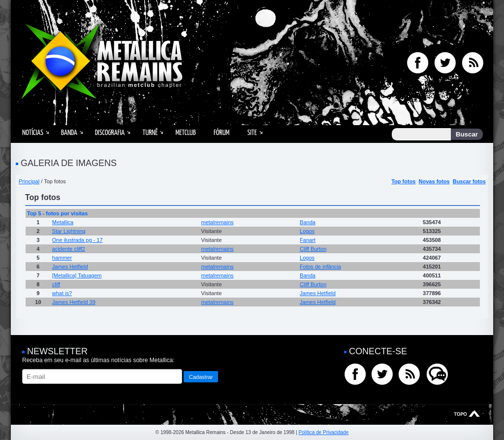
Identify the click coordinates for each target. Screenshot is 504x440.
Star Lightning (69, 231)
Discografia (110, 133)
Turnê (150, 133)
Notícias (33, 133)
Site (252, 133)
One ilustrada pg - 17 (78, 240)
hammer (62, 258)
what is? (62, 293)
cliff (56, 284)
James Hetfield (70, 267)
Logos (307, 231)
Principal (29, 181)
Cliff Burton (313, 249)
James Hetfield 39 (74, 302)
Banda (69, 133)
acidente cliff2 (69, 249)
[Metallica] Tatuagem (77, 275)
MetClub (185, 133)
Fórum (221, 133)
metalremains (218, 222)
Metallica (63, 222)
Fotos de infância (320, 267)
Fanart (308, 240)
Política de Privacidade (323, 432)
